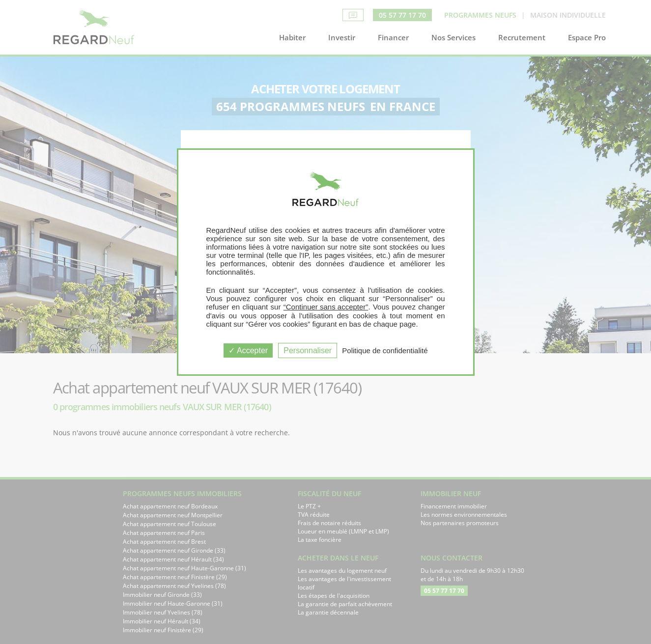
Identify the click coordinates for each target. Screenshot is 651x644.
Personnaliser (308, 350)
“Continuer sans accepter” (326, 307)
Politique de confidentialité (385, 350)
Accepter (248, 350)
